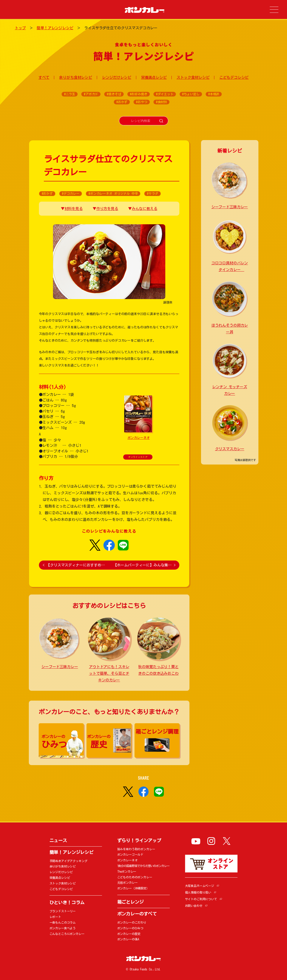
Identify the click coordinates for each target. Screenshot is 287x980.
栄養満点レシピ (154, 77)
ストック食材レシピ (193, 77)
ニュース (58, 840)
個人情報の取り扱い (198, 892)
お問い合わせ (194, 906)
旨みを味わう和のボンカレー (136, 849)
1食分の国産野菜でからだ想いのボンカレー (143, 866)
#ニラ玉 (70, 94)
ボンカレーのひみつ (130, 928)
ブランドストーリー (63, 911)
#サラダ (152, 194)
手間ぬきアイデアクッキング (68, 861)
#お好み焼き (139, 94)
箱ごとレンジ (130, 902)
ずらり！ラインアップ (139, 840)
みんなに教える (145, 209)
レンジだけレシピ (117, 77)
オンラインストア (138, 457)
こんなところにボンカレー (67, 934)
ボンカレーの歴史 (129, 934)
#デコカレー (71, 194)
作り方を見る (107, 209)
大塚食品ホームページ (200, 886)
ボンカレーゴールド (130, 854)
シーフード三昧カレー (60, 667)
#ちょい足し (191, 94)
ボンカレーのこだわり (132, 922)
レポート (55, 917)
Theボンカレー (127, 871)
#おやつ (142, 102)
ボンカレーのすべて (137, 914)
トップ (20, 28)
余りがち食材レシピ (76, 77)
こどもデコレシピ (234, 77)
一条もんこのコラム (63, 922)
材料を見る (74, 209)
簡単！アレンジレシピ (55, 28)
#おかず (122, 102)
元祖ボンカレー (127, 883)
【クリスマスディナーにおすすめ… (74, 565)
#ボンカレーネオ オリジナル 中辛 (113, 194)
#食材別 (161, 102)
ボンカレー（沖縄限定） (133, 888)
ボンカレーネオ (139, 438)
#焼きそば (114, 94)
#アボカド (91, 94)
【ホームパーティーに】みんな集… (144, 565)
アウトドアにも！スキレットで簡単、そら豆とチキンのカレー (109, 673)
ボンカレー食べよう (63, 928)
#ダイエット (165, 94)
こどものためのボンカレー (135, 877)
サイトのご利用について (201, 899)
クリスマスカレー (230, 449)
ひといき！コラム (67, 902)
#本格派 (214, 94)
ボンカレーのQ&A (128, 939)
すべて (44, 77)
